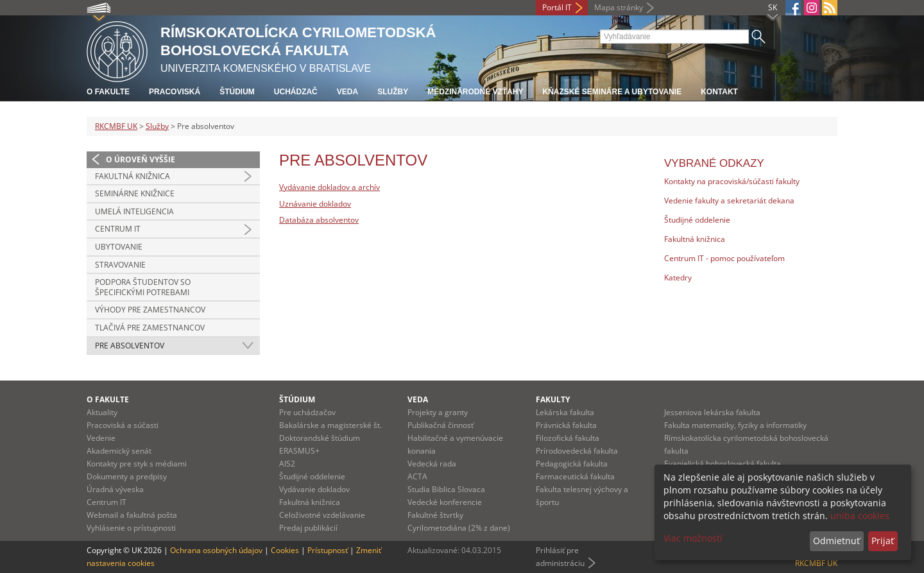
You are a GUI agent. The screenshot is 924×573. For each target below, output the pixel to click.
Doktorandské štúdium (320, 438)
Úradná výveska (115, 489)
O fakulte (108, 92)
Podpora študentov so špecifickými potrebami (143, 287)
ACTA (417, 476)
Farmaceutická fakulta (575, 476)
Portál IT (557, 7)
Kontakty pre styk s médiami (137, 464)
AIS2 (287, 464)
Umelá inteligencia (134, 211)
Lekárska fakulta (565, 412)
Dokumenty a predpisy (127, 476)
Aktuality (102, 412)
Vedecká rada (432, 464)
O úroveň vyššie (141, 159)
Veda (347, 92)
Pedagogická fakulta (572, 464)
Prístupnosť (328, 550)
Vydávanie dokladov (314, 489)
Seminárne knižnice (135, 193)
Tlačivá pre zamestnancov (150, 328)
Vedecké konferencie (445, 502)
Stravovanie (120, 265)
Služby (393, 92)
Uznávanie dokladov (315, 204)
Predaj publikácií (308, 528)
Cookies (285, 550)
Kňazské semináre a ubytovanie (612, 92)
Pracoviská (175, 92)
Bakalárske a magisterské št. (330, 425)
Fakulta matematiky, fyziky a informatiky (735, 425)
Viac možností (693, 538)
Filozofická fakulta (568, 438)
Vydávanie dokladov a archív (329, 187)
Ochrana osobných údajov (216, 550)
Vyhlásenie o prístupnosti (131, 528)
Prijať (883, 541)
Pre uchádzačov (307, 412)
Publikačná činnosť (441, 425)
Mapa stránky (619, 7)
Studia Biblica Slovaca (446, 489)
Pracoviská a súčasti (123, 425)
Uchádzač (296, 92)
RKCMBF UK (116, 126)
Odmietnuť (836, 541)
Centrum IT (118, 229)
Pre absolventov (130, 346)
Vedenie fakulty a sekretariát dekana (729, 201)
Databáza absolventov (319, 220)
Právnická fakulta (566, 425)
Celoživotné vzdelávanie (322, 515)
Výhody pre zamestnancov (150, 310)
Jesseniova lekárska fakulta (712, 412)
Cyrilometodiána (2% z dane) (459, 528)
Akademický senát (119, 451)
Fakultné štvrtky (435, 515)
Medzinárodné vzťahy (475, 92)
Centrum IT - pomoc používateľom (724, 258)
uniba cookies (860, 516)
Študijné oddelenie (697, 220)
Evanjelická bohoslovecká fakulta (723, 464)
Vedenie (101, 438)
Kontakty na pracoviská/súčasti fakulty (732, 181)
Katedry (678, 278)
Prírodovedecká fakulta (577, 451)
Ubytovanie (119, 247)
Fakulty (553, 399)
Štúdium (237, 92)
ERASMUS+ (299, 451)
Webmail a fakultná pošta (132, 515)
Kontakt (719, 92)
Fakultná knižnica (133, 176)
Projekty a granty (438, 412)
